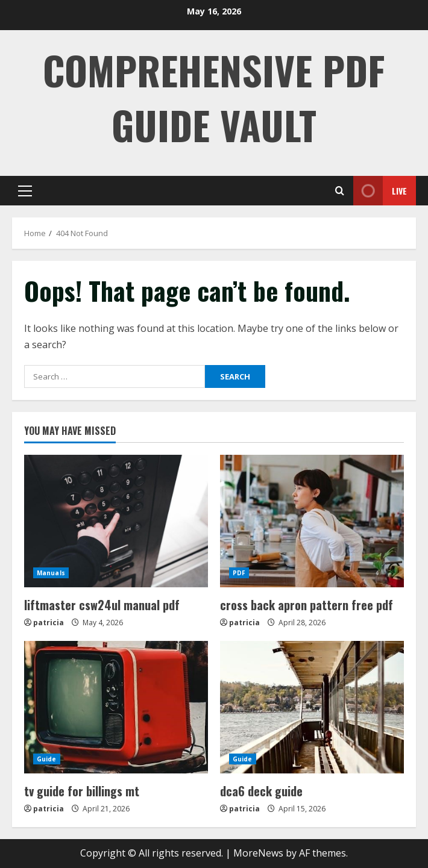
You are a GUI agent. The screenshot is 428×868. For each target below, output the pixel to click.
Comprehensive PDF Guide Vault (214, 97)
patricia (49, 623)
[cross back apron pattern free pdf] (312, 521)
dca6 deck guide (261, 791)
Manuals (51, 573)
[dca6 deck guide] (312, 707)
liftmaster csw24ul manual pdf (102, 605)
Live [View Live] (380, 191)
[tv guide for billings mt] (116, 707)
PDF (239, 573)
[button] (25, 191)
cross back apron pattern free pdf (307, 605)
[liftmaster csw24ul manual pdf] (116, 521)
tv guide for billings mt (82, 791)
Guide (47, 759)
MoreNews (258, 853)
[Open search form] (340, 191)
